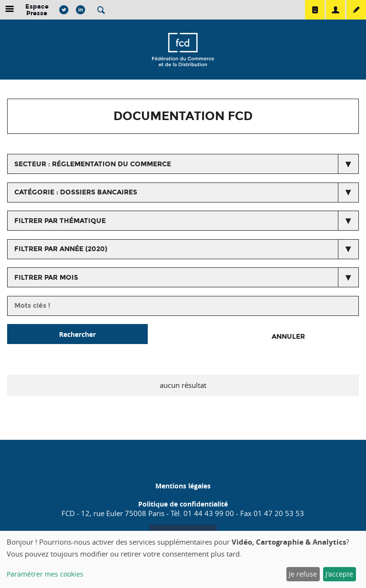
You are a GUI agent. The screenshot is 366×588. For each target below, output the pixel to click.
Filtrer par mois (46, 278)
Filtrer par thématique (60, 221)
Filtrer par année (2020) (61, 249)
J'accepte (339, 574)
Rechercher (77, 334)
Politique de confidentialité (183, 504)
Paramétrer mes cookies (45, 574)
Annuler (288, 337)
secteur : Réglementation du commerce (93, 164)
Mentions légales (183, 486)
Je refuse (303, 574)
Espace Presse (37, 10)
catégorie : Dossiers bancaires (76, 192)
